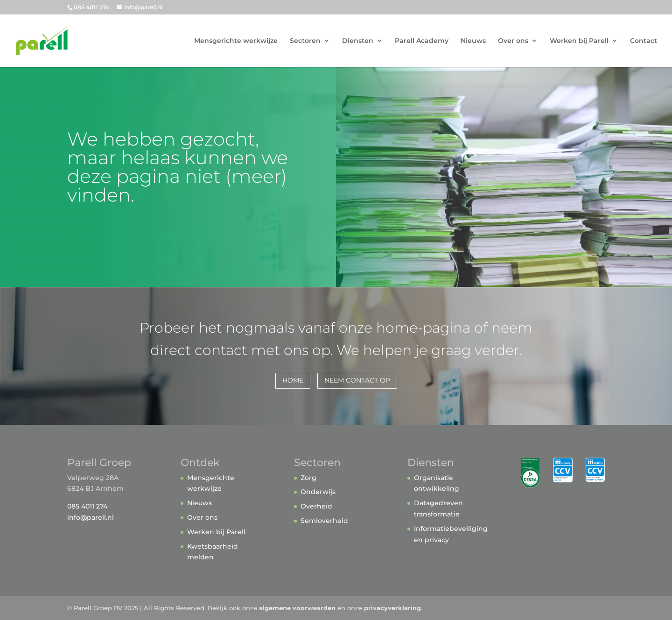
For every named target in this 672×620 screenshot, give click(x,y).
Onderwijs (318, 492)
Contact (644, 41)
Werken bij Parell (579, 41)
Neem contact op (357, 380)
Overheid (316, 506)
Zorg (308, 478)
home (293, 380)
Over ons (513, 41)
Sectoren (305, 41)
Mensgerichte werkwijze (236, 41)
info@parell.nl (91, 517)
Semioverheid (324, 521)
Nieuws (473, 41)
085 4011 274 (87, 506)
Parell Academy (422, 41)
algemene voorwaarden (297, 608)
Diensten (358, 41)
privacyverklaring (392, 608)
